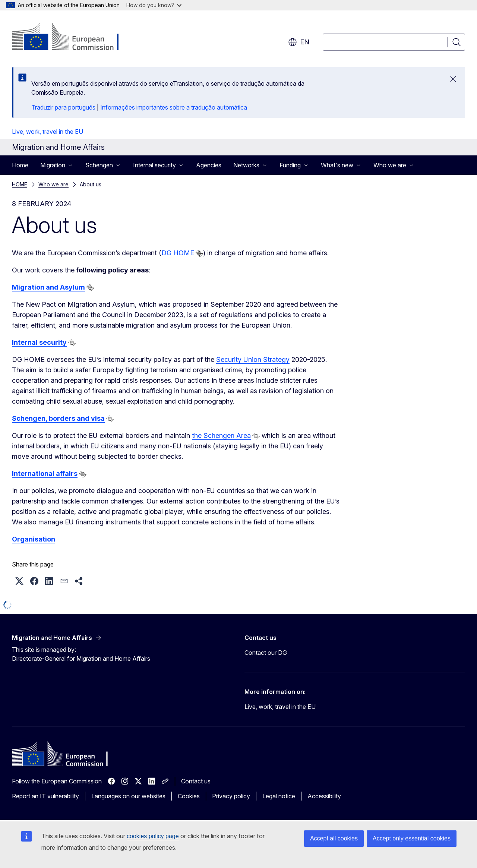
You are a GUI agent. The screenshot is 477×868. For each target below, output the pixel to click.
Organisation (34, 539)
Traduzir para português (63, 107)
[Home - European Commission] (72, 37)
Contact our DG (266, 653)
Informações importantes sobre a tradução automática (174, 107)
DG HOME (178, 253)
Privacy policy (231, 796)
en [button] (299, 42)
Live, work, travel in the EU (48, 132)
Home (20, 165)
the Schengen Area (221, 435)
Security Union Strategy (253, 359)
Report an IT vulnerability (45, 796)
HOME (20, 184)
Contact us (196, 781)
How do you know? (154, 5)
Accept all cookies (334, 838)
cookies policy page (153, 836)
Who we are (53, 184)
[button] (19, 581)
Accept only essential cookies (412, 838)
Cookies (189, 796)
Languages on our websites (128, 796)
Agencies (209, 165)
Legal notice (279, 796)
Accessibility (324, 796)
